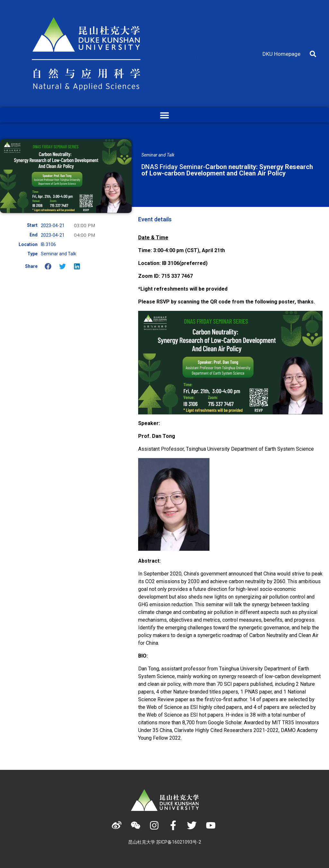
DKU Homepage (281, 54)
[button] (313, 54)
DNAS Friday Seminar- (227, 170)
